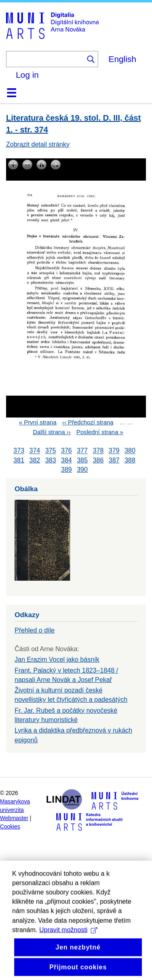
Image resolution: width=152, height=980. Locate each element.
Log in (27, 75)
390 (82, 470)
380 (130, 451)
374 (35, 451)
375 (50, 451)
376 (67, 451)
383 (50, 460)
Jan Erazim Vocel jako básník (57, 659)
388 (130, 460)
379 (114, 451)
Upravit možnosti (68, 955)
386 (98, 460)
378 (98, 451)
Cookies (10, 827)
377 (82, 451)
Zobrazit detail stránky (38, 144)
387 (114, 460)
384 (67, 460)
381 (19, 460)
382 (35, 460)
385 (82, 460)
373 (19, 451)
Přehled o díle (35, 630)
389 (67, 470)
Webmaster (14, 818)
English (122, 59)
